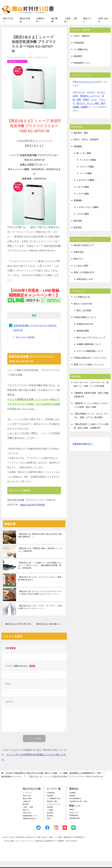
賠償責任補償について (30, 823)
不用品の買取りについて (85, 324)
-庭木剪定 (50, 823)
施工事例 (54, 27)
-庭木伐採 (50, 820)
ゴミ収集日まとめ (82, 304)
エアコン (91, 99)
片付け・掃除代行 (82, 43)
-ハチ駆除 (50, 817)
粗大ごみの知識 (84, 317)
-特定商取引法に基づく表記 (78, 808)
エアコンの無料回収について (90, 358)
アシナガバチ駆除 (88, 167)
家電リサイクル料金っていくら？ (89, 371)
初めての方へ (8, 27)
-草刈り (49, 826)
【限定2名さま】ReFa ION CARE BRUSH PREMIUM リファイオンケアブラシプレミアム (19, 631)
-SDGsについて (74, 819)
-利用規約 (72, 803)
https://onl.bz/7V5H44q (33, 512)
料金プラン (87, 27)
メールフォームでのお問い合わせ (86, 17)
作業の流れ (79, 259)
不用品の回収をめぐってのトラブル (90, 365)
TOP (53, 780)
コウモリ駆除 (83, 221)
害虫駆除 (78, 153)
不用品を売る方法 (85, 331)
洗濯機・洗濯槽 (80, 114)
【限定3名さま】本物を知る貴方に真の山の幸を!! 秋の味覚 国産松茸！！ (40, 542)
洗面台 (86, 106)
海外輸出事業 (83, 338)
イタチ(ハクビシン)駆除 (88, 214)
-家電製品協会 (74, 822)
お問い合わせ (103, 27)
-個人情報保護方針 (75, 805)
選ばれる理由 (25, 27)
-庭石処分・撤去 (52, 808)
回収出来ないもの (85, 286)
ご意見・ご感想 (71, 27)
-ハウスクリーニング (53, 811)
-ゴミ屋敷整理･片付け (54, 805)
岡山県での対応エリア (84, 252)
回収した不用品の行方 (84, 279)
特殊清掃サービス (82, 70)
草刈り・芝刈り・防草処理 (86, 147)
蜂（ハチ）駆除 (84, 160)
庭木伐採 (78, 228)
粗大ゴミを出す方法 (83, 311)
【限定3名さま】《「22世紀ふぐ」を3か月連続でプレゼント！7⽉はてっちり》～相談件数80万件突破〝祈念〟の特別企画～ (40, 572)
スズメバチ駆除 (87, 173)
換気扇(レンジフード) (90, 103)
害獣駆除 (78, 207)
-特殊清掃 (50, 814)
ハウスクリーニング (86, 89)
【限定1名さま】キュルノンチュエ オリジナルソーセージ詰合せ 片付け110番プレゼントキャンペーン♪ (40, 600)
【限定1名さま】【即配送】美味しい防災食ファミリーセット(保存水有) (40, 557)
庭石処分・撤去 (81, 140)
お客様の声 (40, 27)
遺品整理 (78, 63)
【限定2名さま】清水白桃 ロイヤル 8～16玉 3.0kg (51, 631)
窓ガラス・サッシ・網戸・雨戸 (91, 110)
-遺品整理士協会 (74, 825)
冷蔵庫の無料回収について (89, 351)
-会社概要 (72, 800)
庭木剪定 (78, 234)
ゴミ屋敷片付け (81, 56)
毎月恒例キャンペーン (17, 68)
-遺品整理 (50, 803)
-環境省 (72, 817)
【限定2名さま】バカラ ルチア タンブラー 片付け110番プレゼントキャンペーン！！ (40, 614)
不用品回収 (79, 50)
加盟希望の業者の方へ (83, 451)
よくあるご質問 (81, 273)
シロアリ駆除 (83, 201)
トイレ (94, 106)
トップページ (27, 800)
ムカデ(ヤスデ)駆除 (86, 187)
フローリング (79, 99)
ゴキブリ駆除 (83, 194)
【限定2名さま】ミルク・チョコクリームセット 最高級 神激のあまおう (40, 585)
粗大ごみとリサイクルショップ (91, 344)
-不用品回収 (51, 800)
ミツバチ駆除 (86, 180)
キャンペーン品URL (25, 344)
